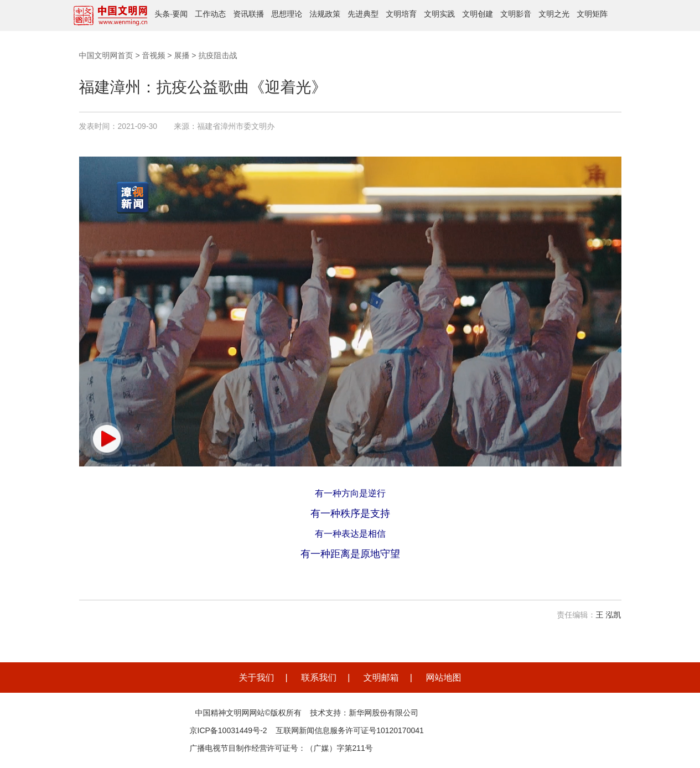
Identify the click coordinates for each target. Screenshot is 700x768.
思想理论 (287, 14)
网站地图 (443, 678)
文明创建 (478, 14)
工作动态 (210, 14)
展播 (182, 55)
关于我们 (257, 678)
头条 (162, 14)
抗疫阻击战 (217, 55)
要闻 (180, 14)
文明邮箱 (381, 678)
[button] (107, 439)
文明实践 (439, 14)
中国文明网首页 (106, 55)
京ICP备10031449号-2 (229, 730)
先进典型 (363, 14)
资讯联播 (248, 14)
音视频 (153, 55)
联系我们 (319, 678)
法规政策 (325, 14)
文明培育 (401, 14)
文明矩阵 (592, 14)
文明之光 (554, 14)
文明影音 (516, 14)
